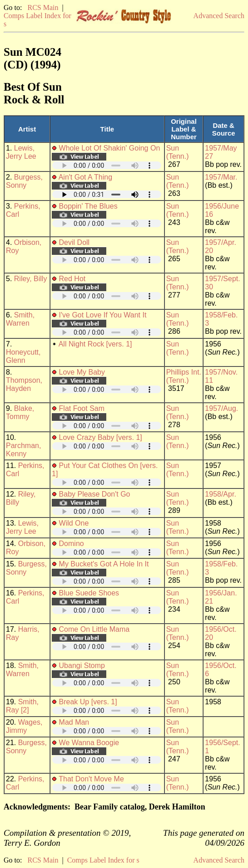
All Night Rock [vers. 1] (95, 344)
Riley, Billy (31, 279)
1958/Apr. (221, 494)
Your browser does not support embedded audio (107, 165)
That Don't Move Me (91, 779)
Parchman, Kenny (23, 450)
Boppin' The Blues (88, 206)
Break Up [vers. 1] (88, 702)
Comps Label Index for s (103, 860)
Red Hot (72, 279)
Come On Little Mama (94, 629)
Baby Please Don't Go (95, 494)
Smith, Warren (20, 319)
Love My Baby (82, 372)
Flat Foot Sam (82, 408)
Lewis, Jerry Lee (21, 152)
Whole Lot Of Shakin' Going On (110, 148)
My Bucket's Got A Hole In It (104, 564)
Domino (72, 544)
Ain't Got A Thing (85, 177)
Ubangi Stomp (82, 666)
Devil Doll (74, 242)
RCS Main (43, 7)
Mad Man (74, 722)
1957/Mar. (221, 177)
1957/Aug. (221, 408)
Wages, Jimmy (24, 726)
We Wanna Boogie (89, 743)
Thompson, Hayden (24, 384)
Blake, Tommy (20, 412)
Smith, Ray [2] (22, 706)
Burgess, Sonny (24, 181)
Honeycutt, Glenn (23, 356)
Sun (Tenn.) (178, 152)
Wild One (74, 523)
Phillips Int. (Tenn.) (184, 376)
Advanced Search (219, 16)
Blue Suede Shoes (89, 593)
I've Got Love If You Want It (103, 315)
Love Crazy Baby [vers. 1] (101, 437)
